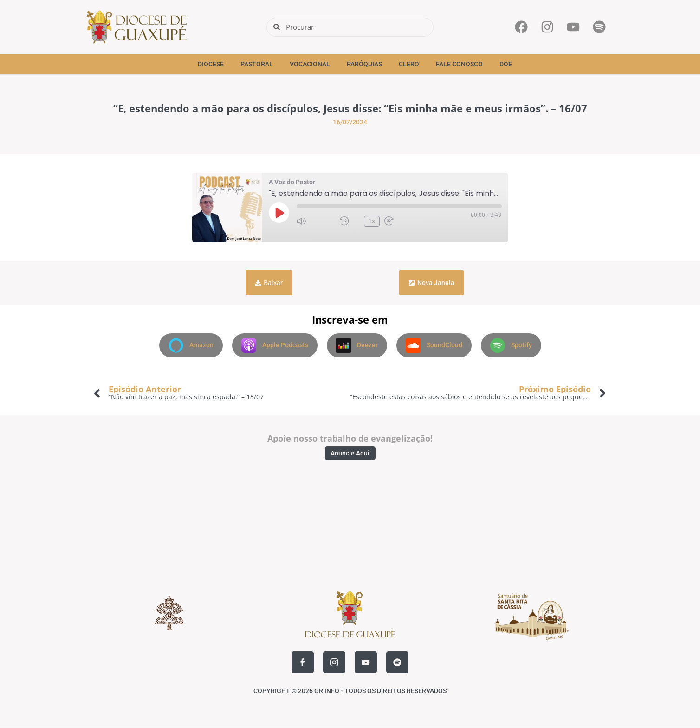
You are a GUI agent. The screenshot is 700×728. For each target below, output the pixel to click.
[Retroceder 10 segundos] (350, 221)
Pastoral (257, 64)
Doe (506, 64)
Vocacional (310, 64)
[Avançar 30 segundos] (403, 221)
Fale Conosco (459, 64)
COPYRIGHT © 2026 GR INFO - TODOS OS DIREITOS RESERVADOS (350, 691)
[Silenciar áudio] (316, 221)
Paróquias (364, 64)
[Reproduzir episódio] (279, 213)
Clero (409, 64)
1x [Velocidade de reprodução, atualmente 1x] (372, 221)
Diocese (211, 64)
